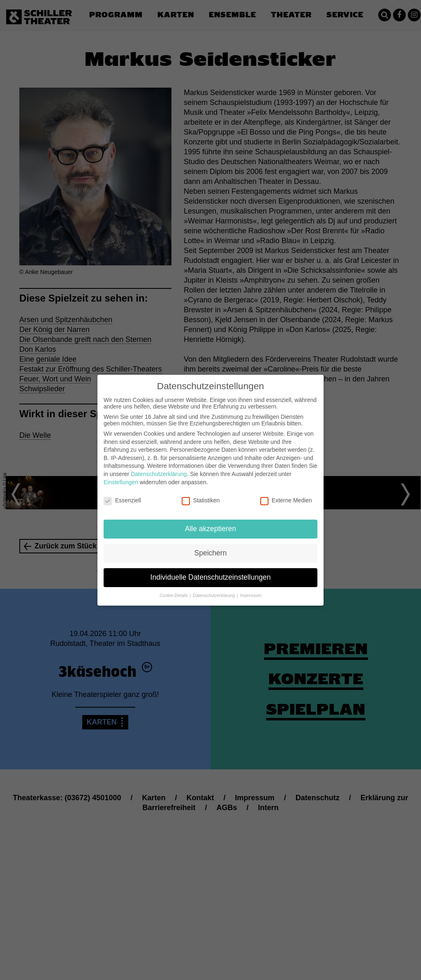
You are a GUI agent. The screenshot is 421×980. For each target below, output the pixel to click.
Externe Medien (286, 500)
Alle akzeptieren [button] (211, 529)
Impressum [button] (251, 595)
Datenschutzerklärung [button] (214, 595)
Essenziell (122, 500)
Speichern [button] (211, 553)
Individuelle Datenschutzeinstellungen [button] (211, 577)
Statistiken (201, 500)
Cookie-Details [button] (174, 595)
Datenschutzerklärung (159, 474)
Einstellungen (121, 482)
